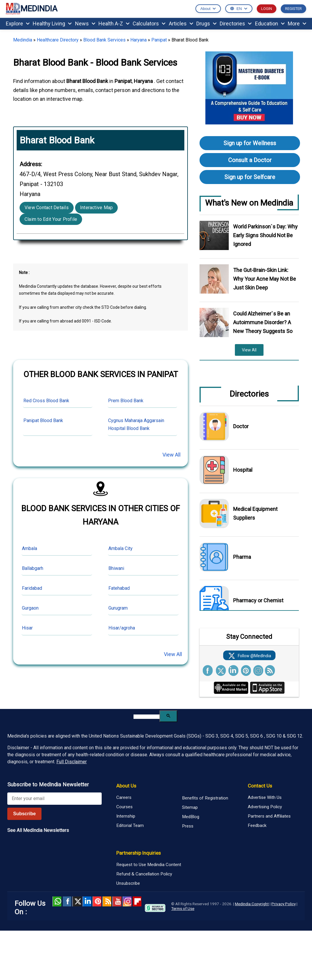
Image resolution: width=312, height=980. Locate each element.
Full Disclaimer (72, 762)
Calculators (149, 24)
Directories (236, 24)
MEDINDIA (32, 9)
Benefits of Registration (205, 798)
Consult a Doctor (250, 160)
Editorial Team (130, 825)
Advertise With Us (265, 797)
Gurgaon (30, 608)
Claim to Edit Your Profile (51, 219)
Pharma (242, 557)
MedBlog (191, 817)
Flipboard (137, 901)
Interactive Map (97, 208)
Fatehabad (119, 588)
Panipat (159, 40)
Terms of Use (183, 908)
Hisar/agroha (122, 628)
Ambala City (121, 548)
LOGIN (267, 9)
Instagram (127, 901)
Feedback (257, 825)
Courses (124, 807)
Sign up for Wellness (250, 143)
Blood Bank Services (104, 40)
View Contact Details (47, 208)
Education (270, 24)
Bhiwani (116, 568)
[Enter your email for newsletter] (54, 799)
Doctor (241, 426)
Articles (181, 24)
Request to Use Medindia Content (149, 865)
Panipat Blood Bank (43, 420)
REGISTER (293, 9)
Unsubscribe (128, 883)
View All (171, 455)
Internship (126, 816)
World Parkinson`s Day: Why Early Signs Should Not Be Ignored (265, 235)
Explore (18, 24)
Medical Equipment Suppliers (255, 513)
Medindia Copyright (252, 904)
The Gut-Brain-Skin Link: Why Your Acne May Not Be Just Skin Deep (265, 279)
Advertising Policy (265, 807)
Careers (124, 797)
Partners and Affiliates (269, 816)
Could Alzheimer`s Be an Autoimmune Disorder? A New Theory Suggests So (263, 322)
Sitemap (190, 807)
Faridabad (32, 588)
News (85, 24)
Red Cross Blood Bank (46, 401)
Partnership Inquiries (138, 853)
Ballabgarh (33, 568)
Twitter (77, 901)
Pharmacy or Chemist (258, 600)
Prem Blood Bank (126, 401)
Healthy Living (52, 24)
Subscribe (24, 814)
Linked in (87, 901)
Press (188, 826)
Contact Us (260, 786)
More (297, 24)
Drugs (206, 24)
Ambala (30, 548)
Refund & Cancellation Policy (144, 874)
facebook (67, 901)
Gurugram (118, 608)
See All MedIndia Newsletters (38, 830)
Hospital (243, 470)
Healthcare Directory (58, 40)
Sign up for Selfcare (250, 177)
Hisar (27, 628)
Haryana (138, 40)
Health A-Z (114, 24)
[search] (147, 717)
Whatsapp (57, 901)
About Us (126, 786)
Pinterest (97, 901)
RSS (107, 901)
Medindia (23, 40)
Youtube (117, 901)
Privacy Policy (284, 904)
